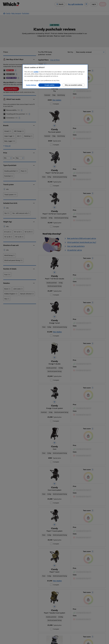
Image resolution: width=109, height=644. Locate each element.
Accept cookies (49, 85)
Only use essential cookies (74, 85)
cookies (36, 72)
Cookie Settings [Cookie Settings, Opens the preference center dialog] (31, 85)
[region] (55, 77)
